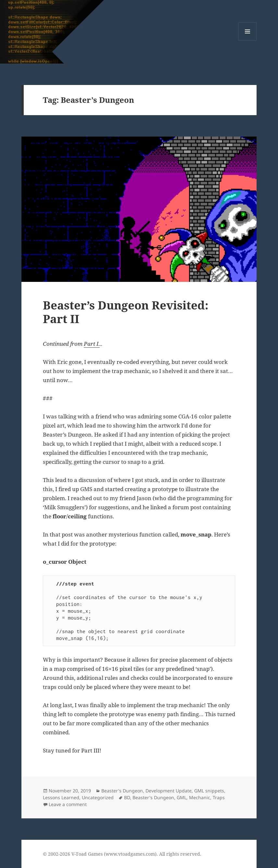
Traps (219, 797)
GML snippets (209, 791)
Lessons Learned (61, 797)
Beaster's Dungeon (122, 791)
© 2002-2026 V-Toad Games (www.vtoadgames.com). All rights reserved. (122, 854)
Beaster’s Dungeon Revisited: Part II (126, 312)
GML (182, 797)
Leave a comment (68, 804)
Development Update (169, 791)
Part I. (92, 344)
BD (127, 797)
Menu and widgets (248, 40)
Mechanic (200, 797)
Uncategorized (98, 797)
